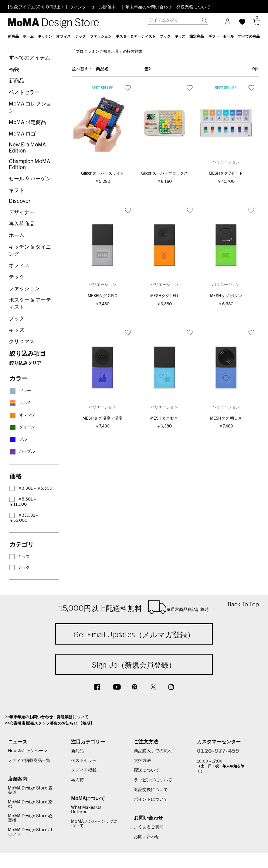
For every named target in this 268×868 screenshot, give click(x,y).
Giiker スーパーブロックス (164, 174)
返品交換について (151, 790)
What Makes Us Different (86, 810)
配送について (147, 770)
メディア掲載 (84, 770)
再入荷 (77, 780)
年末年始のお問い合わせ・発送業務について (168, 7)
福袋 (14, 69)
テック (17, 277)
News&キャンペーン (28, 751)
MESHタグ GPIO (103, 296)
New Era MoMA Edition (27, 148)
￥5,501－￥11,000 (23, 502)
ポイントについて (151, 799)
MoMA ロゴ (22, 134)
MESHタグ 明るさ (226, 419)
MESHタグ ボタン (226, 296)
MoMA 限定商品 (27, 122)
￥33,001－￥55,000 (24, 518)
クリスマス (22, 342)
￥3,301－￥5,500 (31, 488)
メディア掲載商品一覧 (29, 761)
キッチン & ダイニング (30, 250)
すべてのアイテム (29, 58)
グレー (20, 391)
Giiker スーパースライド (103, 174)
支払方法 (142, 761)
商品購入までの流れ (153, 751)
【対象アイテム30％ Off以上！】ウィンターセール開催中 (61, 7)
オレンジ (22, 415)
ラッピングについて (153, 780)
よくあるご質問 (149, 827)
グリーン (22, 427)
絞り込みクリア (25, 363)
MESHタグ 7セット (226, 174)
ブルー (20, 439)
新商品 (17, 81)
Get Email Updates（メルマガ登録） (134, 635)
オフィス (19, 265)
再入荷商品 (22, 224)
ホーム (17, 235)
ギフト (17, 190)
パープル (22, 452)
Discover (20, 201)
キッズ (17, 330)
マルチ (20, 403)
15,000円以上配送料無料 (134, 607)
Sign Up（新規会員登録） (134, 665)
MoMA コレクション (30, 107)
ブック (17, 318)
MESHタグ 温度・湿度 (102, 419)
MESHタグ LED (164, 296)
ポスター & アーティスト (30, 303)
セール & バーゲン (30, 179)
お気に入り (128, 88)
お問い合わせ (147, 837)
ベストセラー (24, 92)
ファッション (24, 288)
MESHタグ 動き (164, 419)
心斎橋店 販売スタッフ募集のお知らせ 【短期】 (52, 724)
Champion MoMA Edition (29, 164)
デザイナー (22, 212)
